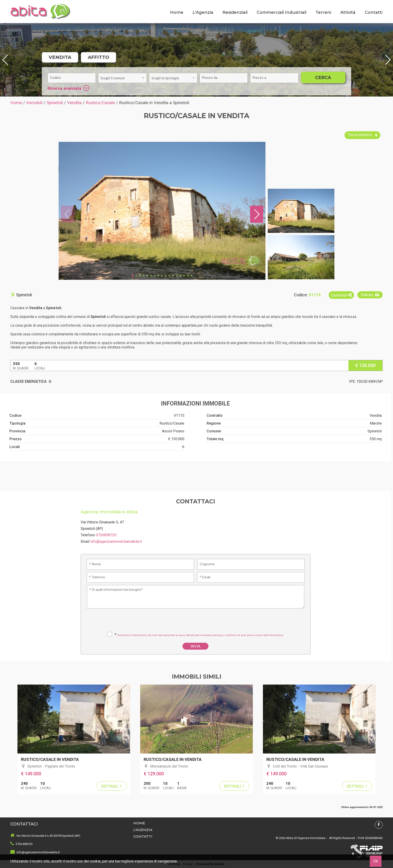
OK (376, 861)
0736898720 (106, 535)
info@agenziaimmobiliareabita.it (116, 541)
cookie (95, 861)
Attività (348, 12)
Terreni (323, 12)
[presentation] (196, 622)
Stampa (371, 295)
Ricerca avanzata (68, 88)
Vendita (60, 57)
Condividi (341, 295)
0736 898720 (24, 844)
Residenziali (235, 12)
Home (177, 12)
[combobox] (122, 78)
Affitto (98, 57)
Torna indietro (362, 135)
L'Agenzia (203, 12)
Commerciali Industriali (282, 12)
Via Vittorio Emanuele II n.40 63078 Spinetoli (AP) (48, 836)
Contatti (374, 12)
